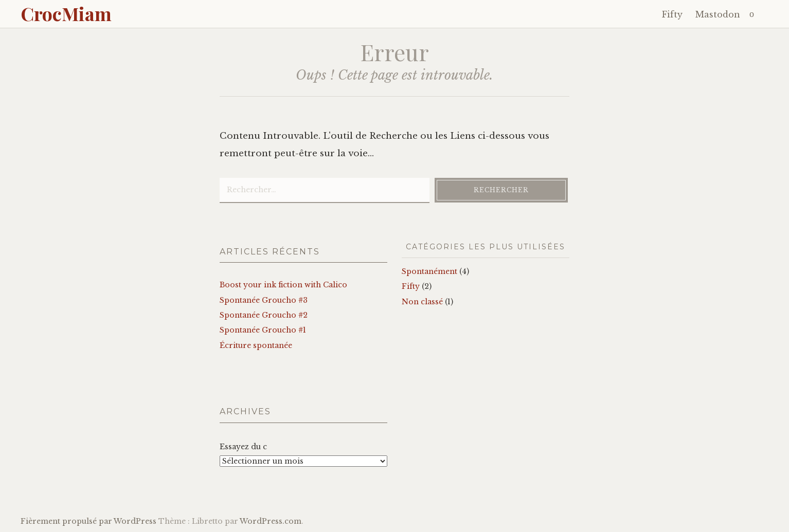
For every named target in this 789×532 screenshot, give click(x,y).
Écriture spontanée (256, 345)
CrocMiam (66, 13)
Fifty (672, 14)
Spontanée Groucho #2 (264, 315)
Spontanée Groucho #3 (264, 300)
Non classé (422, 302)
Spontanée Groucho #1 (263, 330)
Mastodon (718, 14)
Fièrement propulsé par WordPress (88, 521)
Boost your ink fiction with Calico (283, 285)
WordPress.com (271, 521)
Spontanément (429, 271)
